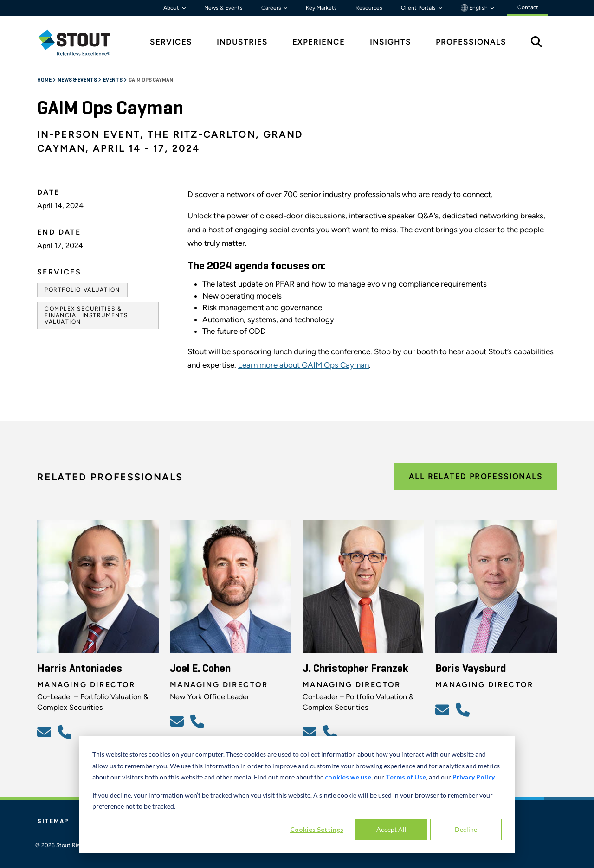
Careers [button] (272, 8)
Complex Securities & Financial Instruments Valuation (86, 316)
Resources (369, 8)
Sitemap (53, 821)
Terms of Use (406, 777)
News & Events (223, 8)
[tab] (81, 42)
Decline (466, 829)
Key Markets (321, 8)
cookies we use (348, 777)
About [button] (172, 8)
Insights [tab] (391, 42)
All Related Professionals (476, 476)
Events (113, 80)
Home (45, 80)
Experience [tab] (319, 42)
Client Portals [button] (419, 8)
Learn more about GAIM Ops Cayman (303, 365)
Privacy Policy (474, 777)
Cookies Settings (317, 829)
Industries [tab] (242, 42)
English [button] (475, 8)
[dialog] (297, 795)
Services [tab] (171, 42)
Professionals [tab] (471, 42)
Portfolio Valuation (82, 290)
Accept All (391, 829)
